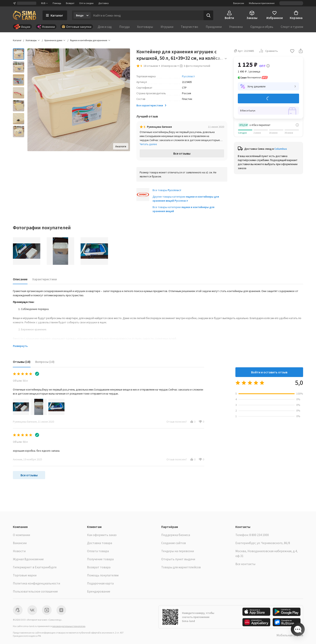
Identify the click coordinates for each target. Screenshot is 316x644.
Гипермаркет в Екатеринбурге (35, 567)
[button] (292, 51)
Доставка (103, 3)
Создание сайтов (174, 543)
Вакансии (239, 3)
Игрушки (167, 27)
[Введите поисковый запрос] (147, 15)
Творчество (189, 27)
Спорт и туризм (292, 27)
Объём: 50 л (20, 381)
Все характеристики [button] (152, 105)
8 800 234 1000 (259, 535)
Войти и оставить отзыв (269, 372)
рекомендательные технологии (69, 626)
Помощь (57, 3)
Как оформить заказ (102, 535)
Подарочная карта (100, 583)
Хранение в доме (53, 40)
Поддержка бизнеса (176, 535)
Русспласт (188, 76)
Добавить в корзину (268, 99)
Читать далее (148, 144)
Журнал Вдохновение (28, 559)
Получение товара (100, 559)
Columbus (281, 149)
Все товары (167, 190)
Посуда (124, 27)
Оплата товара (98, 551)
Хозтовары (145, 27)
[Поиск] (208, 15)
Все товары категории (183, 209)
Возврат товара (99, 567)
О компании (21, 535)
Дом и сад (105, 27)
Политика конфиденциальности (36, 583)
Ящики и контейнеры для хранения (89, 40)
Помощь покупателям (103, 575)
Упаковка (236, 27)
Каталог (17, 40)
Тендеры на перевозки (178, 551)
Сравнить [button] (268, 51)
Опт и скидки (86, 3)
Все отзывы (182, 153)
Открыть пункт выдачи (178, 559)
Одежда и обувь (262, 27)
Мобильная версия (290, 635)
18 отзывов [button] (151, 66)
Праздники (214, 27)
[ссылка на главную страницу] (24, 15)
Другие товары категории (186, 199)
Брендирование (99, 591)
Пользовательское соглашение (35, 591)
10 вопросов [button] (169, 66)
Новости (19, 551)
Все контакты (245, 564)
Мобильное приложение (262, 3)
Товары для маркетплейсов (181, 567)
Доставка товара (100, 543)
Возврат (70, 3)
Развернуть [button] (20, 346)
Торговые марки (25, 575)
